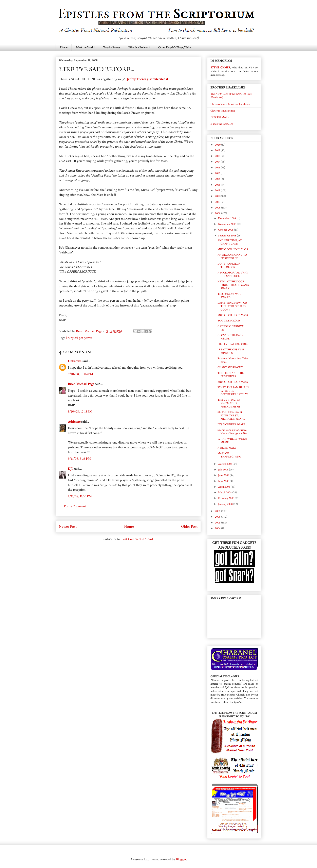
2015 (218, 173)
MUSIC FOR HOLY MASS (233, 249)
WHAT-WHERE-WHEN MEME (232, 441)
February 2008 (227, 498)
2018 (218, 156)
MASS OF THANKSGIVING (229, 455)
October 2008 (226, 230)
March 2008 (225, 493)
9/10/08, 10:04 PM (80, 374)
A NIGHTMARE (227, 448)
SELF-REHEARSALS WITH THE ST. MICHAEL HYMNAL (231, 416)
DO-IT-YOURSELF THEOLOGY (229, 265)
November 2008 (228, 224)
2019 (218, 150)
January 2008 (226, 504)
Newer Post (68, 527)
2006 (218, 517)
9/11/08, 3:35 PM (79, 459)
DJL (71, 469)
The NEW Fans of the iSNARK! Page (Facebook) (231, 96)
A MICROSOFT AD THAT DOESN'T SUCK (233, 274)
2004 (218, 528)
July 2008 (224, 470)
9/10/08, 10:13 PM (80, 412)
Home (64, 48)
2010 (218, 202)
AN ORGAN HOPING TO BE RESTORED (232, 257)
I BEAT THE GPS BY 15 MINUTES (231, 351)
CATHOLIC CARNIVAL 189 (231, 328)
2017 (218, 162)
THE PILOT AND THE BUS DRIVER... (231, 375)
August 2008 (225, 464)
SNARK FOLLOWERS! (226, 598)
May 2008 (224, 481)
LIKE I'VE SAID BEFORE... (233, 344)
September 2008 (228, 236)
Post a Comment (75, 506)
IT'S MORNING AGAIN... (232, 424)
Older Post (189, 527)
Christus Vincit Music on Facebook (230, 104)
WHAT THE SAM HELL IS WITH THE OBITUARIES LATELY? (233, 391)
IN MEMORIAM (221, 61)
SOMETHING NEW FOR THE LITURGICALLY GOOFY (232, 306)
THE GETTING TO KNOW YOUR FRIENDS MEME (229, 403)
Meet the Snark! (85, 48)
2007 (218, 511)
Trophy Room (111, 48)
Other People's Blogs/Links (175, 48)
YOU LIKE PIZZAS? (229, 321)
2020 (218, 145)
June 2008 (224, 475)
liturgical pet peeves (79, 338)
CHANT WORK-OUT (230, 367)
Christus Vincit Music (223, 111)
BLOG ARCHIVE (222, 138)
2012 (218, 190)
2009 (218, 208)
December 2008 (227, 218)
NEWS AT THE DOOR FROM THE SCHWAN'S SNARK (233, 285)
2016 (218, 168)
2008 (218, 213)
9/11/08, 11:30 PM (80, 496)
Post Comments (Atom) (137, 539)
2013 (218, 185)
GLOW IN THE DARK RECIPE (230, 337)
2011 (218, 196)
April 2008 (224, 487)
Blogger (181, 859)
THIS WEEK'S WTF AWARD (229, 296)
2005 (218, 523)
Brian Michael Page (81, 384)
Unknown (75, 361)
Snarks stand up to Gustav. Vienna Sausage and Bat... (233, 432)
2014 (218, 179)
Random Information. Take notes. (233, 360)
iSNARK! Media (220, 117)
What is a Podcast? (139, 48)
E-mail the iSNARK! (222, 124)
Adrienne (74, 422)
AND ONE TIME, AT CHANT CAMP (230, 242)
